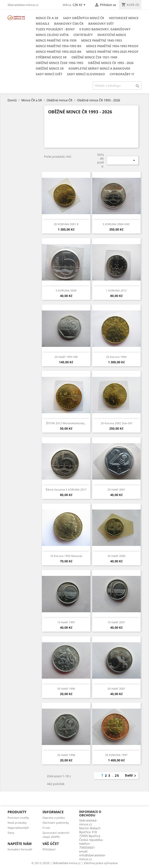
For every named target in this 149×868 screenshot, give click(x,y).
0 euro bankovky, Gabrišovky (105, 29)
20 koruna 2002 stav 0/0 (116, 423)
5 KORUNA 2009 (66, 290)
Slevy (11, 833)
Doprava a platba (54, 818)
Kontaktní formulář (20, 849)
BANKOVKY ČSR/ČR (69, 24)
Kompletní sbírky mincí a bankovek (99, 68)
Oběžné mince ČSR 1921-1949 (94, 57)
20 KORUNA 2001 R (66, 224)
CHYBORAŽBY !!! (122, 74)
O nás (46, 828)
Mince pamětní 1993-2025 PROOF (112, 52)
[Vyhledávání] (117, 86)
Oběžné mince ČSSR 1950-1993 (59, 63)
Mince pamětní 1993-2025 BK (59, 52)
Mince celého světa (52, 35)
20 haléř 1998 (66, 755)
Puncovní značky (18, 818)
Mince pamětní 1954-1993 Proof (112, 46)
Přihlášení (49, 849)
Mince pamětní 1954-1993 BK (59, 46)
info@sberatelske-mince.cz (92, 857)
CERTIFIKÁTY (83, 35)
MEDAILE (43, 24)
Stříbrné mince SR (51, 57)
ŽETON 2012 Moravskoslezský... (66, 423)
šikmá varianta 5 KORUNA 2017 (66, 490)
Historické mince (124, 18)
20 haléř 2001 (116, 490)
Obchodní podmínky (56, 823)
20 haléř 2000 (116, 556)
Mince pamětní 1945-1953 (101, 40)
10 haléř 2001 (116, 622)
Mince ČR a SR (47, 18)
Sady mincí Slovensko (86, 74)
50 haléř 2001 (116, 689)
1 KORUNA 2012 (116, 290)
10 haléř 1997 (66, 622)
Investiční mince (112, 35)
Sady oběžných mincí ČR (84, 18)
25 (117, 776)
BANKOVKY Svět (101, 24)
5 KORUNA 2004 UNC (116, 224)
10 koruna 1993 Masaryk (66, 556)
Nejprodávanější (18, 828)
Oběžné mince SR (50, 68)
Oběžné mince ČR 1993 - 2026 (111, 63)
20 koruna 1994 (116, 357)
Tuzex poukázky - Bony (55, 29)
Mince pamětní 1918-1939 (56, 40)
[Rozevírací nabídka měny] (80, 5)
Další (131, 776)
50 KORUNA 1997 (116, 755)
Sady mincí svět (49, 74)
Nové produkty (17, 823)
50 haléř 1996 (66, 689)
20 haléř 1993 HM (66, 357)
